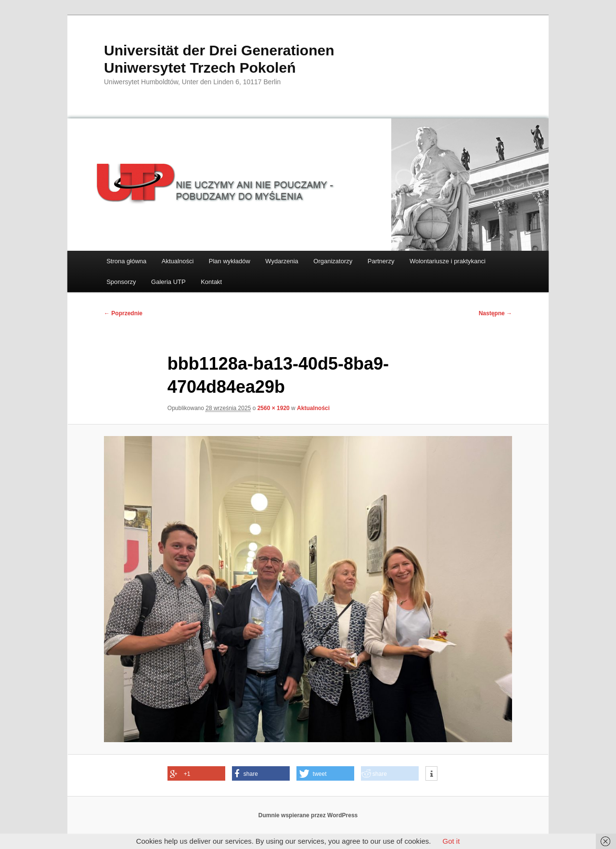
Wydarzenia (282, 261)
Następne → (495, 313)
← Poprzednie (123, 313)
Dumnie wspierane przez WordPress (308, 815)
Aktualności (178, 261)
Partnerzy (381, 261)
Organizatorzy (333, 261)
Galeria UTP (168, 282)
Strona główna (126, 261)
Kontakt (211, 282)
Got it (451, 841)
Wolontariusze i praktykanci (448, 261)
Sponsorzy (121, 282)
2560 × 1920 (274, 408)
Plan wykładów (230, 261)
